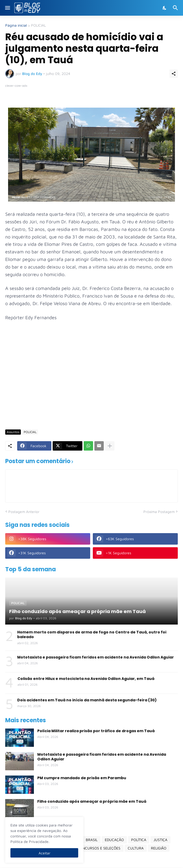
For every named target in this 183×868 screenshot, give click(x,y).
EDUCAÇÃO (114, 840)
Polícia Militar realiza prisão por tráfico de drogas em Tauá (96, 731)
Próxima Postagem (159, 512)
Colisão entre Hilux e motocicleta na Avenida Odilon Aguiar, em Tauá (86, 679)
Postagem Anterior (24, 512)
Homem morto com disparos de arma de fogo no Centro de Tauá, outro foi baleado (92, 634)
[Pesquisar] (176, 8)
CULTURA (136, 848)
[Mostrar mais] (110, 446)
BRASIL (92, 840)
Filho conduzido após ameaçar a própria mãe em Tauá (92, 801)
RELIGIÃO (159, 848)
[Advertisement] (94, 385)
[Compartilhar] (174, 74)
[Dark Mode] (165, 8)
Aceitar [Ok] (44, 853)
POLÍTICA (139, 840)
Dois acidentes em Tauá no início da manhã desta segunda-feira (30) (87, 700)
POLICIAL (38, 25)
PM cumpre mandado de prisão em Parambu (82, 778)
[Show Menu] (7, 8)
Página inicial (16, 25)
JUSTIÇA (160, 840)
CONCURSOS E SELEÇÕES (99, 848)
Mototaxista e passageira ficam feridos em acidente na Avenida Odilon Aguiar (96, 657)
